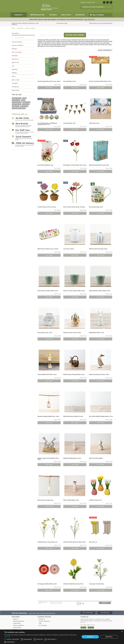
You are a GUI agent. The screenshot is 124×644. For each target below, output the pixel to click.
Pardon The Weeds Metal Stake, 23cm (100, 81)
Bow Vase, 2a (93, 542)
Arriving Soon (80, 15)
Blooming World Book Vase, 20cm (99, 165)
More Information (89, 19)
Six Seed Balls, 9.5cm (70, 81)
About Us (16, 619)
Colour (24, 98)
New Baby (15, 69)
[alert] (62, 637)
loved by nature (17, 102)
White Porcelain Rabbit (96, 458)
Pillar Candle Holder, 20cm (71, 500)
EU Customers (43, 625)
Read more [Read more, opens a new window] (7, 637)
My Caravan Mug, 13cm (96, 207)
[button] (42, 642)
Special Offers (16, 90)
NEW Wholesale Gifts (37, 15)
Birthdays (14, 49)
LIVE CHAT (91, 627)
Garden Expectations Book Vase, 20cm (49, 81)
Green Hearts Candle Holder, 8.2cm (48, 291)
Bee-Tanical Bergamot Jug (45, 165)
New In (14, 76)
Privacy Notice (17, 628)
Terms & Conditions (18, 625)
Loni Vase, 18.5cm (69, 249)
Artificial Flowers (17, 98)
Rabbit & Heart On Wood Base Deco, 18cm (48, 459)
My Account (46, 5)
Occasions (20, 28)
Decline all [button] (109, 637)
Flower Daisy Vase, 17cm (45, 333)
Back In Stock (66, 15)
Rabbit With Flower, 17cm (97, 333)
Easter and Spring (30, 28)
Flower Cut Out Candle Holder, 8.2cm (74, 291)
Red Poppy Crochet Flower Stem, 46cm (75, 165)
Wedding (14, 73)
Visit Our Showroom (44, 621)
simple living (24, 106)
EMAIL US (83, 627)
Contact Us (42, 619)
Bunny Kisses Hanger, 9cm (45, 500)
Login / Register (49, 88)
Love (13, 66)
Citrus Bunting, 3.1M (69, 123)
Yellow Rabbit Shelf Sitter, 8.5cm (47, 374)
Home (13, 28)
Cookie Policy (17, 623)
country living (16, 100)
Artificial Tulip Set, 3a (95, 500)
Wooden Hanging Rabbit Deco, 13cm (48, 416)
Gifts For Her (15, 59)
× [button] (122, 631)
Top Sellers (53, 15)
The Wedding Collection (19, 108)
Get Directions (105, 613)
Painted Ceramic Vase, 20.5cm (72, 333)
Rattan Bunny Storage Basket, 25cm (74, 374)
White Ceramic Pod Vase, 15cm (98, 249)
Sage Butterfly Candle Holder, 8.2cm (100, 291)
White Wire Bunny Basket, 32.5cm (73, 416)
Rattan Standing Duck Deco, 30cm (99, 374)
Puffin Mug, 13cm (94, 123)
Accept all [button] (90, 637)
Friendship (15, 56)
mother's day (26, 102)
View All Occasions (17, 42)
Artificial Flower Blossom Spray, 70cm (74, 542)
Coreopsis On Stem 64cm (97, 584)
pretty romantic (17, 104)
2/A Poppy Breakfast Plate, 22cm (47, 584)
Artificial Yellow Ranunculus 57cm (73, 584)
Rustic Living (26, 104)
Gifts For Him (15, 63)
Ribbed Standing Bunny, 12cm (72, 458)
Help (40, 623)
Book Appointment (88, 613)
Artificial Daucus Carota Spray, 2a (47, 542)
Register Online (49, 9)
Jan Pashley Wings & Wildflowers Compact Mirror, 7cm (47, 124)
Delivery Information (19, 621)
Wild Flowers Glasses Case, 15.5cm (48, 249)
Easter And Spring (17, 52)
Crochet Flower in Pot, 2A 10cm (47, 207)
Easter (23, 100)
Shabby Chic (16, 106)
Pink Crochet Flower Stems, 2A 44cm (74, 207)
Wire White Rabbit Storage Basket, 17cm (101, 416)
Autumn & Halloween (18, 45)
